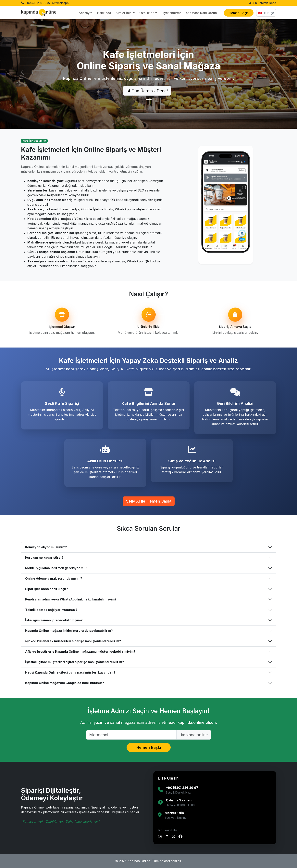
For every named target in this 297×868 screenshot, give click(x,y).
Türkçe (266, 13)
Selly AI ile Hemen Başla (149, 501)
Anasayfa (86, 13)
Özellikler (147, 13)
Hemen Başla (239, 13)
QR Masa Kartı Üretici (202, 13)
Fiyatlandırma (172, 13)
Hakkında (104, 13)
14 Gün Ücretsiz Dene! (147, 91)
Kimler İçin (124, 13)
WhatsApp (60, 3)
